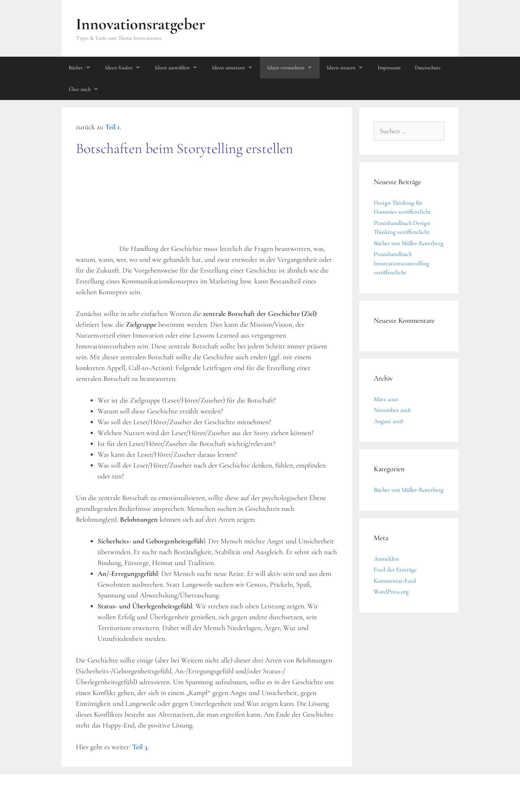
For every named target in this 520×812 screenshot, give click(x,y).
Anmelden (386, 559)
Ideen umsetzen (236, 68)
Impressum (389, 68)
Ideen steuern (349, 68)
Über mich (87, 89)
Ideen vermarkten (293, 68)
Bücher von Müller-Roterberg (409, 243)
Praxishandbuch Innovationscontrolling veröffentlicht (402, 263)
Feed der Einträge (395, 570)
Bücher (83, 68)
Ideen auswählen (180, 68)
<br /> (97, 208)
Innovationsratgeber (140, 24)
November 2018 (392, 410)
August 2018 (388, 421)
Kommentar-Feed (395, 581)
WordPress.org (391, 592)
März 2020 (386, 399)
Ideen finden (126, 68)
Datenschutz (428, 68)
